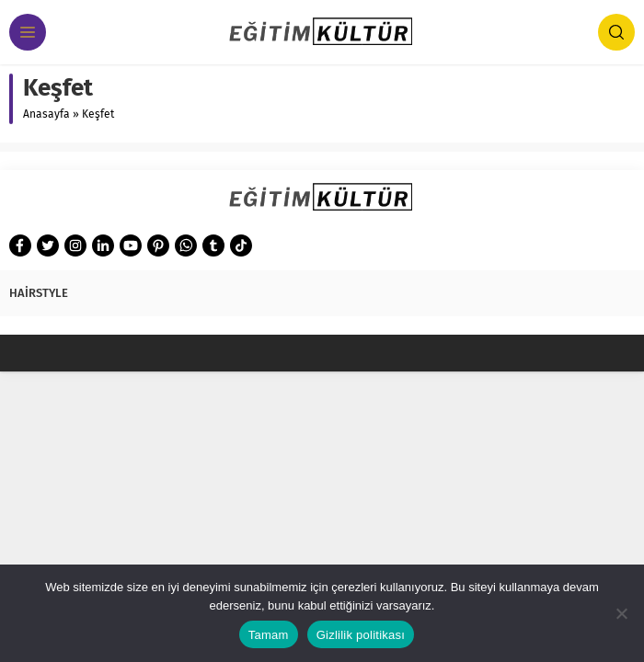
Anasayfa (46, 114)
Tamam (269, 635)
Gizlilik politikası (361, 635)
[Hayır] (621, 613)
